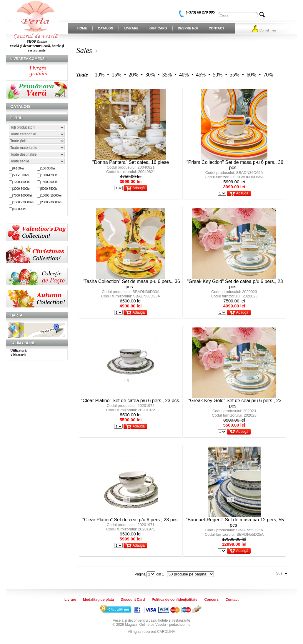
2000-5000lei (22, 189)
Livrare (131, 28)
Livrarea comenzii (28, 59)
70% (268, 75)
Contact (216, 28)
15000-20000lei (23, 202)
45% (201, 75)
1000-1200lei (50, 175)
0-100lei (19, 168)
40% (184, 75)
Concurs (211, 600)
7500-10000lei (23, 195)
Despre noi (188, 28)
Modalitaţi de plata (98, 600)
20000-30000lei (51, 202)
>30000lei (20, 209)
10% (100, 75)
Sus (279, 573)
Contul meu (268, 30)
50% (218, 75)
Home (82, 28)
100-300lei (48, 168)
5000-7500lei (50, 189)
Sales (84, 50)
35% (167, 75)
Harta (16, 315)
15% (117, 75)
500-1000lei (21, 175)
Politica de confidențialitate (175, 600)
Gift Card (158, 28)
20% (133, 75)
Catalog (106, 28)
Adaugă (138, 188)
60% (251, 75)
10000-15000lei (51, 195)
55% (235, 75)
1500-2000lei (50, 182)
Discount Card (133, 600)
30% (150, 75)
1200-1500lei (22, 182)
